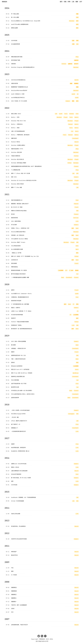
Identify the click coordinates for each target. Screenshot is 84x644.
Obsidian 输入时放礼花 (18, 159)
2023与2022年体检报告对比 (18, 80)
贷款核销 (13, 64)
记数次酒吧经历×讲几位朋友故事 (19, 471)
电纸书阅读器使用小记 (17, 200)
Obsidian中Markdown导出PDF (19, 90)
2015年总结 (14, 485)
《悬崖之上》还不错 (16, 253)
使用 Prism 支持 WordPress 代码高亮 (22, 373)
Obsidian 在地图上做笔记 (18, 145)
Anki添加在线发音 (16, 246)
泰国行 (13, 352)
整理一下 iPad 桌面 (17, 187)
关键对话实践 (15, 83)
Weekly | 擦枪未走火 (17, 124)
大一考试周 (14, 575)
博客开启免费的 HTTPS (17, 149)
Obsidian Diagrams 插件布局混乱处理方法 (23, 67)
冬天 (12, 612)
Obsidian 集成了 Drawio (18, 242)
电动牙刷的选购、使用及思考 (18, 448)
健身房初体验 (15, 218)
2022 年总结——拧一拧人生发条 (19, 101)
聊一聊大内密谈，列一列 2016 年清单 (21, 478)
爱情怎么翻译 (15, 28)
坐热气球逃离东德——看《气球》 (19, 384)
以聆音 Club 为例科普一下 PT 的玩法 (21, 311)
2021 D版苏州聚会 (16, 221)
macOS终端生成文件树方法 (18, 98)
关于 (81, 2)
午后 (12, 568)
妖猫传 (13, 444)
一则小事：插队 (15, 417)
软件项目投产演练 (16, 60)
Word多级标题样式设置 (17, 249)
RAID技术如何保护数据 (17, 315)
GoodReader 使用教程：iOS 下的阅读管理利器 (23, 497)
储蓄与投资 (14, 138)
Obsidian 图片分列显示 (18, 184)
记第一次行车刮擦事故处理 (18, 131)
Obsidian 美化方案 (16, 152)
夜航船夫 (5, 2)
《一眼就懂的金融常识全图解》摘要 (20, 277)
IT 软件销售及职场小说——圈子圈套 (20, 304)
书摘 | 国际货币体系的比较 (18, 359)
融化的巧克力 (15, 555)
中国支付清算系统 (16, 156)
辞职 (12, 481)
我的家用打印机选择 (16, 301)
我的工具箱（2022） (16, 114)
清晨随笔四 (14, 591)
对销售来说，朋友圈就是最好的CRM (20, 297)
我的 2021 (14, 177)
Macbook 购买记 (16, 142)
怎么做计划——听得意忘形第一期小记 (20, 451)
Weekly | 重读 (15, 128)
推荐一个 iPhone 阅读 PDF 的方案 (21, 173)
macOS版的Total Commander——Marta (21, 294)
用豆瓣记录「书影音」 (17, 325)
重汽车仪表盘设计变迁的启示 (18, 274)
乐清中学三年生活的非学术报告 (19, 539)
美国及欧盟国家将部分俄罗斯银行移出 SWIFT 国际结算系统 (26, 166)
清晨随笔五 (14, 587)
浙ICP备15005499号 (42, 641)
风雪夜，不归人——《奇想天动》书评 (20, 228)
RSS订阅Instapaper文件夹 (18, 414)
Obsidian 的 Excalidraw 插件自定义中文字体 (24, 180)
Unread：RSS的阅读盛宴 (18, 501)
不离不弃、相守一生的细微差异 (19, 605)
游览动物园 (14, 263)
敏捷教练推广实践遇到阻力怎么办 (20, 87)
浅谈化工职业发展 (16, 514)
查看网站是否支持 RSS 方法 (18, 355)
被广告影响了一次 (16, 424)
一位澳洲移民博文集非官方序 (18, 431)
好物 (69, 2)
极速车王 (13, 318)
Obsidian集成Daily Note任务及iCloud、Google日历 (26, 21)
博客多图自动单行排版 (17, 57)
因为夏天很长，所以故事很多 (18, 526)
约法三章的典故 (15, 380)
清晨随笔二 (14, 598)
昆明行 (13, 290)
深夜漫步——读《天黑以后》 (18, 235)
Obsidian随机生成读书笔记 (18, 232)
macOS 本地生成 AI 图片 (18, 94)
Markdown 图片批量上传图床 (19, 163)
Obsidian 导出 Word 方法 (18, 121)
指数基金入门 (15, 428)
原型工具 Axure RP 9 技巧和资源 (20, 369)
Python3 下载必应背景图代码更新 (20, 322)
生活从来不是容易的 (16, 474)
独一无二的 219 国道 (17, 207)
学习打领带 (14, 225)
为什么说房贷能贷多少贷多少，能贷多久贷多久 (23, 394)
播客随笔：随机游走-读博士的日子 (20, 204)
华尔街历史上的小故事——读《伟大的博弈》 (22, 391)
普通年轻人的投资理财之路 (18, 377)
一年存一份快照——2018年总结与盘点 (20, 410)
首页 (61, 2)
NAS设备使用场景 (16, 44)
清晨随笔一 (14, 602)
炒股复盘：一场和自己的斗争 (18, 348)
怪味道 (13, 362)
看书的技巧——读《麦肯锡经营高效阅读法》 (22, 329)
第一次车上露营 (15, 17)
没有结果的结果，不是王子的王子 (20, 625)
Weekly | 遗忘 (15, 117)
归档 (65, 2)
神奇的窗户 (14, 552)
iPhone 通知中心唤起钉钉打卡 (19, 421)
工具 (73, 2)
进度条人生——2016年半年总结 (19, 464)
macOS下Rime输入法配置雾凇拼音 (20, 24)
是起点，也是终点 (16, 308)
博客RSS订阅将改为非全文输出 (19, 211)
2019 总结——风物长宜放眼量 (18, 341)
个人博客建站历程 (16, 170)
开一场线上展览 (15, 14)
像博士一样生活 (15, 467)
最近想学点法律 (15, 387)
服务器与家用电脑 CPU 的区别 (19, 270)
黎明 (12, 571)
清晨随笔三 (14, 595)
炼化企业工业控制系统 (17, 366)
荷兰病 (13, 214)
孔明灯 (13, 609)
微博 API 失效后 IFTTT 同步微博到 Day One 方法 (25, 256)
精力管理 (13, 345)
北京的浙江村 (15, 260)
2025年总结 (14, 41)
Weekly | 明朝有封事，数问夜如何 (20, 135)
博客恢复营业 (15, 267)
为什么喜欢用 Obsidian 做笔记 (20, 239)
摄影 (77, 2)
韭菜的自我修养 (15, 398)
